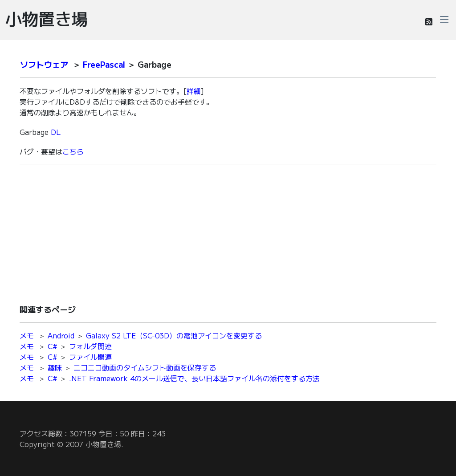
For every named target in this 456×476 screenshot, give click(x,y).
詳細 (194, 91)
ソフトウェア (44, 64)
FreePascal (104, 64)
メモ (27, 335)
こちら (73, 151)
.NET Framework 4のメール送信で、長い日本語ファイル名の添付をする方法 (194, 378)
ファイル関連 (90, 357)
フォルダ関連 (90, 346)
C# (53, 346)
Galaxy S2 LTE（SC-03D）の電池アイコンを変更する (174, 335)
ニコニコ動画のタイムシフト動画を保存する (145, 367)
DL (56, 132)
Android (61, 335)
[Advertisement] (228, 234)
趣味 (55, 367)
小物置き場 (47, 18)
